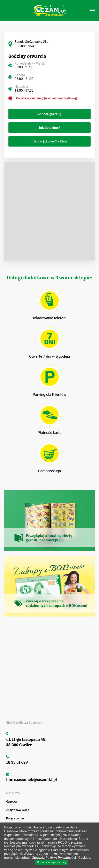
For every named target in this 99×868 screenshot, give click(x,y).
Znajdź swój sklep (18, 810)
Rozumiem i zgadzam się (52, 862)
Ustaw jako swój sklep (50, 141)
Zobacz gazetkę (50, 114)
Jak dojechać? (49, 128)
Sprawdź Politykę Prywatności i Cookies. (61, 858)
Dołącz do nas (15, 818)
